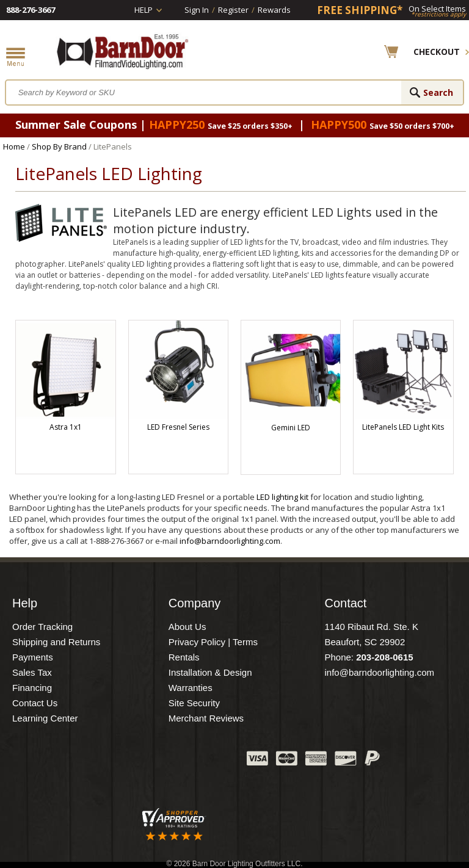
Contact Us (35, 703)
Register (233, 10)
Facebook (115, 761)
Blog (176, 761)
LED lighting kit (282, 497)
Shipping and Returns (56, 642)
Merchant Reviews (206, 718)
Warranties (191, 688)
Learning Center (45, 718)
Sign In (197, 10)
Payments (33, 657)
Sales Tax (32, 672)
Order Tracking (42, 627)
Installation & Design (210, 672)
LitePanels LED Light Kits (403, 427)
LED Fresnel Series (178, 427)
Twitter (146, 761)
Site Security (194, 703)
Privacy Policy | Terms (213, 642)
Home (14, 146)
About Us (187, 627)
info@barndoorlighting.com (230, 541)
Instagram (207, 761)
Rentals (184, 657)
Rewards (274, 10)
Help (144, 10)
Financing (32, 688)
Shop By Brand (59, 146)
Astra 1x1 (66, 427)
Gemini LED (291, 428)
